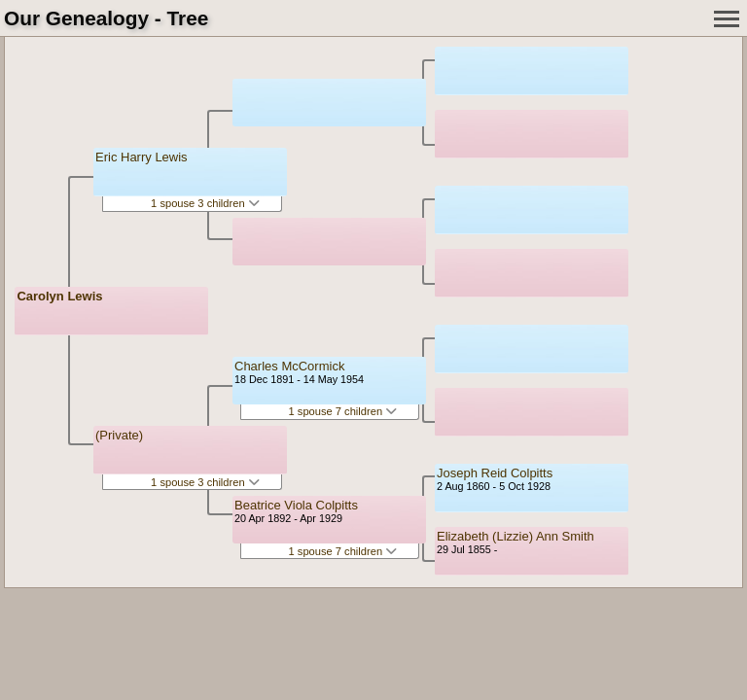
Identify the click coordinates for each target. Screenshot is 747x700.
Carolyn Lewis (59, 296)
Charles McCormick (289, 366)
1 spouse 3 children (205, 203)
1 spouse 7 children (343, 411)
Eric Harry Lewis (142, 157)
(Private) (119, 435)
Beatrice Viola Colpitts (296, 505)
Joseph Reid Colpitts (495, 473)
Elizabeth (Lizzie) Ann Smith (516, 536)
